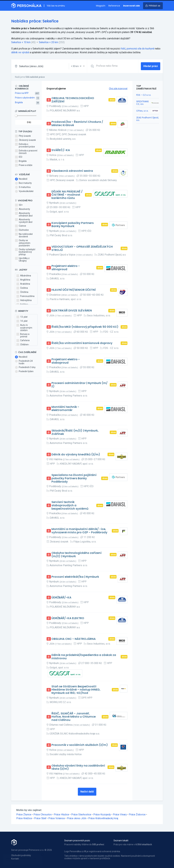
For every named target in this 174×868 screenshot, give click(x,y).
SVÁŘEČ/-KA (61, 150)
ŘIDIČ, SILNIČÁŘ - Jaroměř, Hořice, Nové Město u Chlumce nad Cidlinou (74, 717)
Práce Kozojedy (102, 815)
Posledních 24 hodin (24, 362)
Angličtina (23, 280)
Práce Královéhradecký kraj (103, 818)
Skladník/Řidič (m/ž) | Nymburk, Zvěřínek (75, 432)
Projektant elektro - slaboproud (66, 361)
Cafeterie (23, 341)
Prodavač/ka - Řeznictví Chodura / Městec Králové (77, 123)
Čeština (22, 288)
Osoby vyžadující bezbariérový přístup (25, 252)
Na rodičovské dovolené (24, 235)
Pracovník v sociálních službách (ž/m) (80, 745)
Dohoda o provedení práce (25, 145)
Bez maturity (23, 183)
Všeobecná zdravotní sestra (72, 171)
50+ (19, 205)
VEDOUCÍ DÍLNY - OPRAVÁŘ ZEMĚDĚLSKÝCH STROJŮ (82, 248)
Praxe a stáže (24, 165)
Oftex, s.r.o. (142, 111)
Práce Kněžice (24, 818)
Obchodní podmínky (21, 855)
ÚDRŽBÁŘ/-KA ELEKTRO (68, 618)
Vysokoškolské (24, 191)
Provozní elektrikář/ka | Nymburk (75, 577)
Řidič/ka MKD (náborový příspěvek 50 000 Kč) (85, 327)
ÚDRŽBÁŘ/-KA (61, 598)
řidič (123, 49)
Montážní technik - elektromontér (65, 409)
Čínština (22, 292)
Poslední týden (24, 372)
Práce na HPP (22, 93)
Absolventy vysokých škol (24, 221)
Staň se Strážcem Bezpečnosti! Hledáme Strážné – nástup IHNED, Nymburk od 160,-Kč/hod (76, 690)
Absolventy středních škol (24, 214)
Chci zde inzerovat (118, 88)
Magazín (101, 6)
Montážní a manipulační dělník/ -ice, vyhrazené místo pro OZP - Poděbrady (79, 531)
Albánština (24, 276)
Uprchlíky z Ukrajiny (22, 259)
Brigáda (19, 102)
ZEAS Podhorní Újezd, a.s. (147, 119)
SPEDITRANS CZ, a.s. (142, 103)
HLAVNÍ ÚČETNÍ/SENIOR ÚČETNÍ (74, 290)
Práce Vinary (120, 815)
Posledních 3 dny (25, 367)
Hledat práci (151, 66)
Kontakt (15, 859)
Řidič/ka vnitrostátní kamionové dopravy (82, 343)
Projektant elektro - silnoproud (66, 268)
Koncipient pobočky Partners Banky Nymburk (73, 225)
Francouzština (25, 296)
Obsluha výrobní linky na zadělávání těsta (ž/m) (78, 767)
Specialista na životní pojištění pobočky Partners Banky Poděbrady (74, 478)
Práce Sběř (40, 818)
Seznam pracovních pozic (77, 841)
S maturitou (23, 187)
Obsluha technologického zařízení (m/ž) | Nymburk (76, 555)
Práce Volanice (57, 818)
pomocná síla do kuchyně (140, 49)
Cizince (21, 226)
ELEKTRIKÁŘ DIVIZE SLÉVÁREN (72, 311)
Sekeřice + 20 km (48, 42)
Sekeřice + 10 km (21, 42)
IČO (19, 157)
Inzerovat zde (132, 6)
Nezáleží (21, 179)
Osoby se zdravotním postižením (23, 243)
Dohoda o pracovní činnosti (26, 152)
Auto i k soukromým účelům (24, 328)
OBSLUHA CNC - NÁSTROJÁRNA (74, 639)
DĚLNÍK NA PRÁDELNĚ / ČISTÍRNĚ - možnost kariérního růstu (67, 195)
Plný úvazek (23, 136)
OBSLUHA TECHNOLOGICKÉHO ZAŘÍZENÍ (73, 100)
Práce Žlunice (24, 815)
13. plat (22, 317)
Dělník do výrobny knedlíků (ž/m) (76, 455)
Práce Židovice (137, 815)
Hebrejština (24, 300)
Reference (114, 6)
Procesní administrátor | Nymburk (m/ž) (79, 385)
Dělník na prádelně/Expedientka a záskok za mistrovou (84, 657)
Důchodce (22, 230)
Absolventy (22, 209)
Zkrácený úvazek (25, 140)
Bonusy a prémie (23, 335)
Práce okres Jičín (77, 818)
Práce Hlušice (61, 815)
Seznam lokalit (121, 841)
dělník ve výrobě (20, 52)
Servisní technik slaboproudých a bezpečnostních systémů (70, 505)
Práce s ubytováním (25, 98)
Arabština (23, 284)
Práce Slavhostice (81, 815)
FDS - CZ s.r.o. (144, 95)
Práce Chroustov (43, 815)
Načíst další (87, 792)
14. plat (22, 321)
